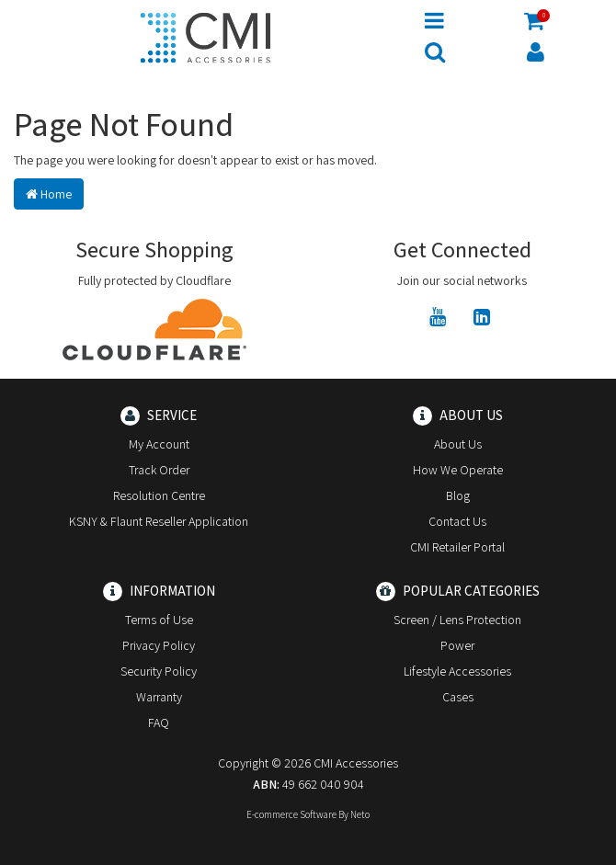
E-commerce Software (291, 814)
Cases (458, 697)
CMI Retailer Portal (457, 547)
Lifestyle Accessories (457, 671)
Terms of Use (159, 620)
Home (49, 194)
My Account (159, 444)
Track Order (159, 470)
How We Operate (458, 470)
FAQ (159, 723)
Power (457, 645)
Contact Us (457, 521)
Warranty (159, 697)
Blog (458, 495)
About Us (458, 444)
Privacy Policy (159, 645)
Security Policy (159, 671)
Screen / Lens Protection (457, 620)
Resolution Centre (159, 495)
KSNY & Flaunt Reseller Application (159, 521)
